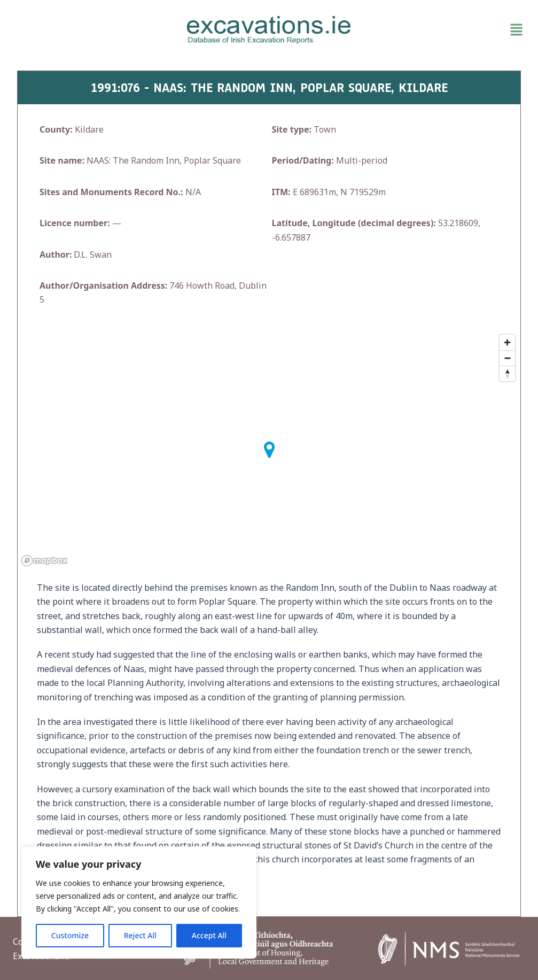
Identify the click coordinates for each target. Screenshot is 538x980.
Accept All (209, 935)
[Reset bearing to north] (507, 373)
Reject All (140, 935)
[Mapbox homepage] (44, 561)
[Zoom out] (507, 358)
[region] (139, 902)
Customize (70, 935)
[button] (445, 30)
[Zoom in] (507, 342)
